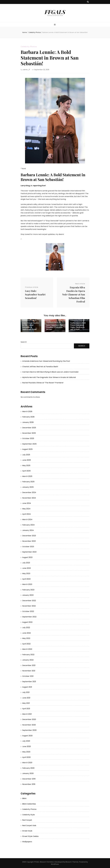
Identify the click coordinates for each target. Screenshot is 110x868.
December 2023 (29, 536)
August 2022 (27, 622)
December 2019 (29, 779)
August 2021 (27, 687)
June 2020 (27, 746)
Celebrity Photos (29, 47)
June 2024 (27, 503)
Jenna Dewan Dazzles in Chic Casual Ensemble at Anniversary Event (31, 326)
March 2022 (27, 649)
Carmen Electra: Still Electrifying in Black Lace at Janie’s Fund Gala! (50, 372)
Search (24, 342)
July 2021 (26, 692)
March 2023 (27, 584)
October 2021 (28, 676)
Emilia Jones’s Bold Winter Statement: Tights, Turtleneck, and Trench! (78, 326)
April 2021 (26, 709)
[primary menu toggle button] (55, 25)
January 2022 (28, 660)
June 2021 (26, 698)
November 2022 (29, 606)
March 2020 (27, 763)
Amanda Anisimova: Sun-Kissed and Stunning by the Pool (46, 361)
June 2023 (26, 568)
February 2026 (28, 417)
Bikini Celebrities (29, 804)
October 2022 (28, 611)
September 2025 (29, 444)
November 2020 (29, 725)
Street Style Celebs (30, 836)
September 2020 (29, 730)
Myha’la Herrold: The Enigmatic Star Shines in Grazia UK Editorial (49, 377)
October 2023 (28, 547)
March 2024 (27, 520)
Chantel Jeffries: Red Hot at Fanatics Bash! (40, 367)
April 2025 (26, 471)
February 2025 (28, 482)
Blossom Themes (72, 862)
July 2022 (26, 628)
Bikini (24, 798)
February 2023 (28, 590)
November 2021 (29, 671)
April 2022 (26, 644)
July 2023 (26, 563)
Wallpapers (27, 842)
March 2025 (27, 476)
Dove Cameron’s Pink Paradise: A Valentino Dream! (55, 327)
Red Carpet (27, 820)
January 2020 (28, 773)
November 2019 (29, 784)
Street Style (27, 831)
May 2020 (26, 752)
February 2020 (28, 768)
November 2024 (29, 498)
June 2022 (26, 633)
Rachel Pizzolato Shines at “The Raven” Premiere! (43, 383)
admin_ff (26, 70)
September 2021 (29, 682)
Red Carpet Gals (29, 825)
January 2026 (28, 422)
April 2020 (26, 757)
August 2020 (27, 736)
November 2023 (29, 541)
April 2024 (26, 514)
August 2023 (27, 557)
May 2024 (26, 509)
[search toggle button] (88, 2)
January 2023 (28, 595)
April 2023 (26, 579)
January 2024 (28, 530)
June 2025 (27, 460)
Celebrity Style (28, 815)
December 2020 (29, 719)
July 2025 (26, 455)
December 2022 (29, 601)
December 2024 (29, 492)
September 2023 (29, 552)
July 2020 (26, 741)
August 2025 (27, 449)
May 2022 (26, 638)
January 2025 (28, 487)
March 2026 (27, 411)
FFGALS (55, 12)
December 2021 (29, 665)
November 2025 (29, 433)
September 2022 (29, 617)
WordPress (55, 864)
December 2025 (29, 428)
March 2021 (27, 714)
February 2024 (28, 525)
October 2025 (28, 438)
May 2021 (26, 703)
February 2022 (28, 655)
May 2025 (26, 465)
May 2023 (26, 574)
